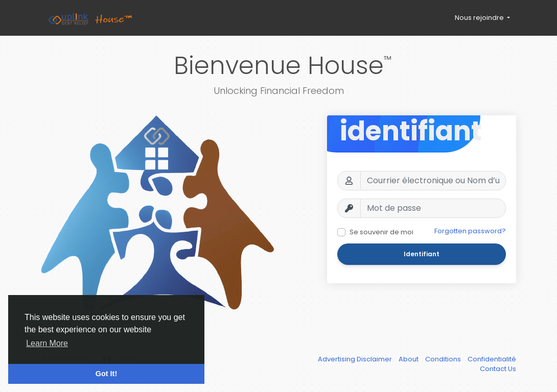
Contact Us (498, 369)
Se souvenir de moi (381, 232)
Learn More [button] (47, 343)
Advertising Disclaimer (356, 359)
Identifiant (422, 254)
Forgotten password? (470, 231)
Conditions (444, 359)
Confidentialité (492, 359)
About (409, 359)
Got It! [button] (106, 374)
